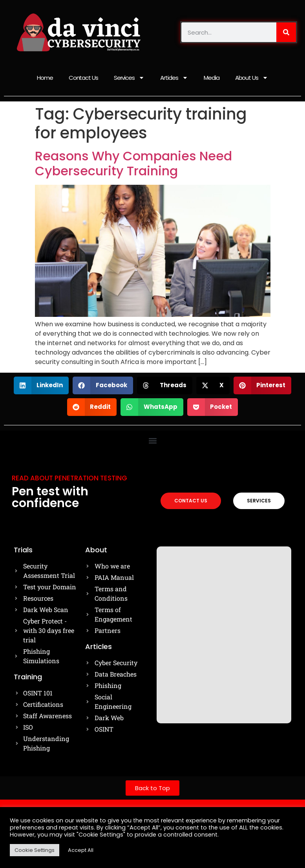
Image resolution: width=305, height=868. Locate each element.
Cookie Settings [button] (35, 850)
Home (45, 78)
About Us (252, 78)
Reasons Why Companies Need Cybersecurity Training (133, 163)
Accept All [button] (81, 850)
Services (129, 78)
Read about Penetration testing (69, 478)
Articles (174, 78)
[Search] (286, 32)
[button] (41, 385)
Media (212, 78)
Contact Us (83, 78)
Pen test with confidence (50, 497)
